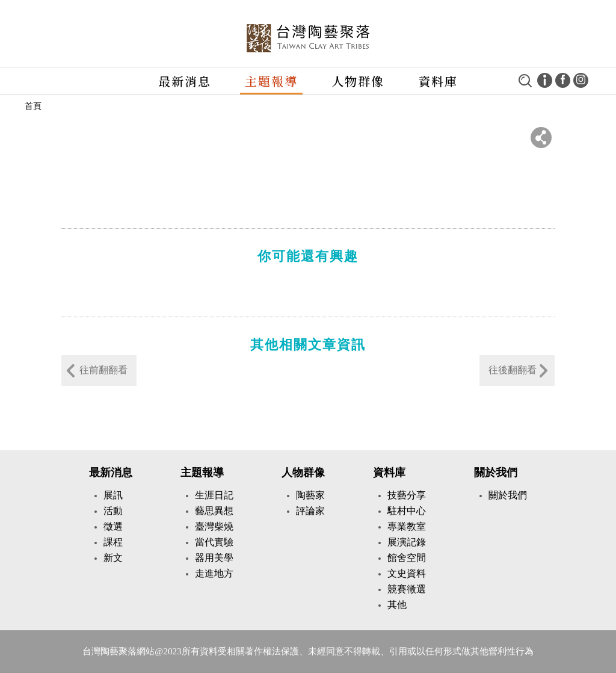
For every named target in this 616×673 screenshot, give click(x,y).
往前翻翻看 (103, 370)
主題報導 (271, 81)
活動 (113, 511)
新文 (113, 558)
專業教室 (407, 526)
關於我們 (496, 473)
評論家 (310, 511)
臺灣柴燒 (214, 526)
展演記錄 (407, 542)
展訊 (113, 495)
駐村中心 (407, 511)
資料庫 (389, 473)
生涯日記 (214, 495)
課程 (113, 542)
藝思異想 (214, 511)
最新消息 (185, 81)
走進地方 (214, 573)
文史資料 (407, 573)
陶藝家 (310, 495)
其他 (397, 605)
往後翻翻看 (513, 370)
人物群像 (358, 81)
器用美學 (214, 558)
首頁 (33, 106)
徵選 (113, 526)
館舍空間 (407, 558)
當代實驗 (214, 542)
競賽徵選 (407, 589)
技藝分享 (407, 495)
